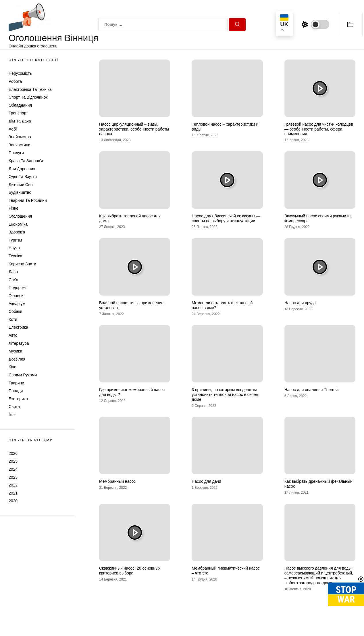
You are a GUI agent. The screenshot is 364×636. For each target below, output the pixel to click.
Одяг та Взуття (23, 177)
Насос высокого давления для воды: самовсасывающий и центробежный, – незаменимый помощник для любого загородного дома (319, 575)
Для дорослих (22, 169)
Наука (14, 248)
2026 (13, 453)
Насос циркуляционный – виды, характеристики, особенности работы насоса (134, 129)
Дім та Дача (20, 121)
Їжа (12, 415)
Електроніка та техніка (30, 89)
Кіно (12, 367)
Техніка (15, 256)
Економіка (18, 224)
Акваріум (17, 304)
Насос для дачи (206, 481)
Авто (13, 335)
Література (19, 343)
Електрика (18, 327)
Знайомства (20, 137)
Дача (13, 272)
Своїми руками (23, 375)
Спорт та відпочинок (28, 97)
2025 (13, 461)
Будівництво (20, 192)
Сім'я (13, 280)
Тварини (16, 383)
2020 (13, 501)
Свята (14, 407)
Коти (13, 319)
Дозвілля (17, 359)
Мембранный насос (117, 481)
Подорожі (17, 288)
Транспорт (18, 113)
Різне (14, 208)
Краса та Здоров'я (26, 161)
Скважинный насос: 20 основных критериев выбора (130, 571)
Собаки (15, 311)
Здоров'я (17, 232)
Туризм (15, 240)
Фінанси (16, 296)
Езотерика (18, 399)
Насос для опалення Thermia (312, 390)
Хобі (13, 129)
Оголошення (20, 216)
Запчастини (20, 145)
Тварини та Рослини (28, 200)
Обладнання (20, 105)
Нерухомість (20, 73)
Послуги (16, 153)
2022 (13, 485)
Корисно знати (22, 264)
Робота (15, 81)
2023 (13, 477)
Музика (15, 351)
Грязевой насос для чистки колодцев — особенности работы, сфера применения (319, 129)
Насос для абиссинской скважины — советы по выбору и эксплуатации (226, 218)
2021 (13, 493)
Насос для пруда (300, 303)
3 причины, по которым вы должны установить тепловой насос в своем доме (225, 394)
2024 (13, 469)
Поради (16, 391)
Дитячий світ (21, 185)
